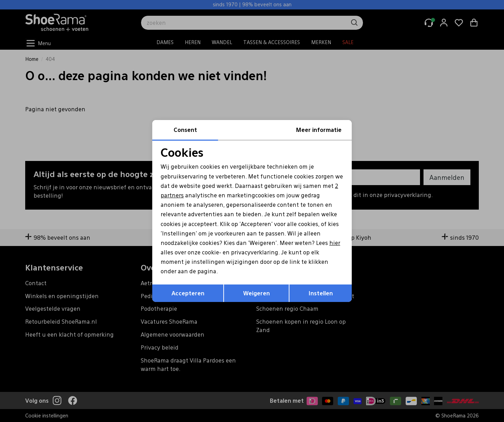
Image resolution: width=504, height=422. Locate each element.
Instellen (321, 293)
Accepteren (188, 293)
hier (335, 243)
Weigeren (257, 293)
